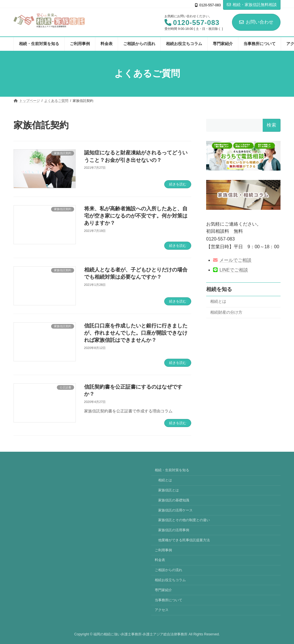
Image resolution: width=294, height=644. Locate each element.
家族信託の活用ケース (175, 510)
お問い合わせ (256, 22)
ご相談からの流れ (169, 570)
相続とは (218, 301)
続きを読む (178, 184)
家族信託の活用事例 (174, 530)
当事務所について (169, 600)
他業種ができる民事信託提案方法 (184, 540)
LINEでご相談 (231, 270)
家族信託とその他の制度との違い (184, 520)
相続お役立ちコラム (170, 580)
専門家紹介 (163, 590)
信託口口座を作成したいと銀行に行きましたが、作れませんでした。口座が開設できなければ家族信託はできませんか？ (136, 333)
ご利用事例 (163, 550)
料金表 (160, 560)
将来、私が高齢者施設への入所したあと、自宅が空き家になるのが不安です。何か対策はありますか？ (136, 216)
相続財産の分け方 (226, 312)
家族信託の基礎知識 (174, 500)
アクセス (162, 610)
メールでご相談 (232, 260)
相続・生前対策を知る (172, 470)
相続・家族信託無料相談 (252, 5)
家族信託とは (169, 490)
